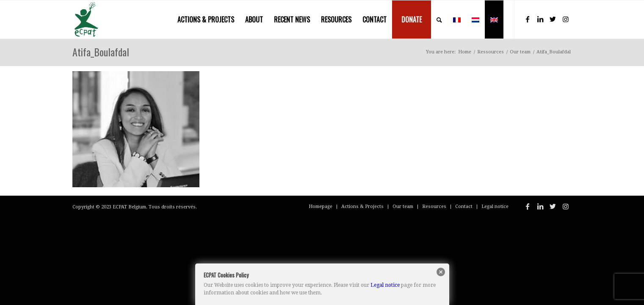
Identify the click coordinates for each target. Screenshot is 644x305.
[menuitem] (206, 19)
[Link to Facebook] (528, 19)
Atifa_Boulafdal (101, 52)
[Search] (439, 19)
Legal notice (385, 285)
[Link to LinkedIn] (540, 19)
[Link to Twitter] (553, 19)
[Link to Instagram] (566, 19)
